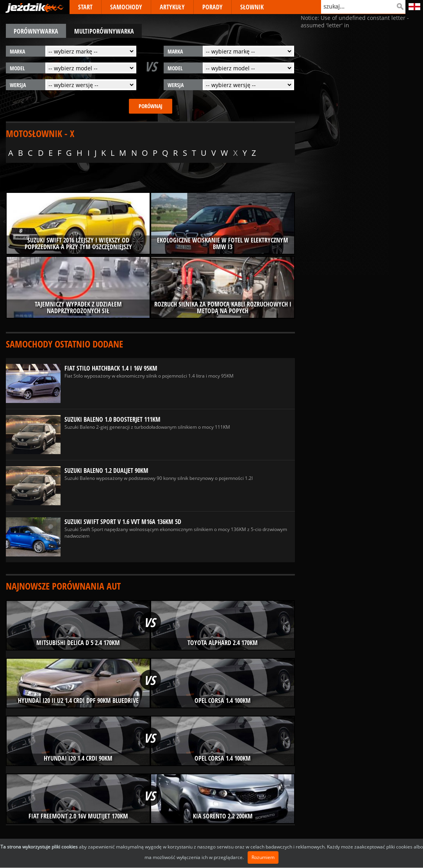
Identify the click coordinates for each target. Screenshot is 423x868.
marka (17, 51)
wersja (18, 85)
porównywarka (36, 31)
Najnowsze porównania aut (63, 586)
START (85, 7)
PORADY (212, 7)
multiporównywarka (104, 31)
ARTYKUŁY (172, 7)
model (17, 68)
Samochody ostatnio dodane (64, 344)
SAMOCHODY (126, 7)
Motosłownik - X (40, 133)
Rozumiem (263, 857)
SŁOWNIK (252, 7)
